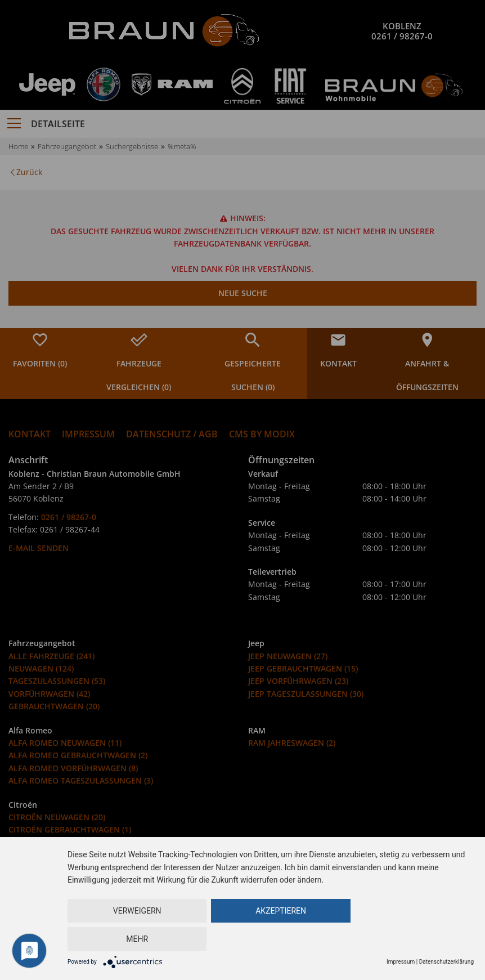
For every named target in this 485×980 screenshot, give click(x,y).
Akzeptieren (268, 939)
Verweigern (133, 939)
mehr (404, 939)
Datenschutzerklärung (446, 962)
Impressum (401, 962)
